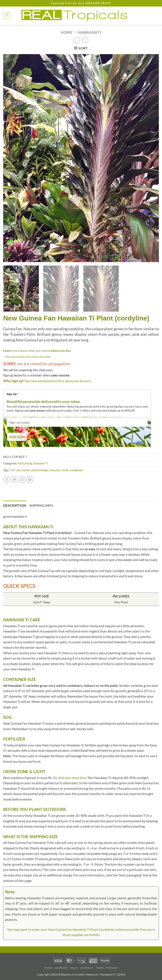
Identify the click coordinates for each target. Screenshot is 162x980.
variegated (76, 470)
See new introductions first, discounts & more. (58, 381)
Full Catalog (25, 463)
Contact (87, 968)
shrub (65, 470)
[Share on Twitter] (15, 480)
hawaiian (55, 470)
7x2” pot (15, 470)
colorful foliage (40, 470)
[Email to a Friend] (22, 480)
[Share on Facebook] (7, 480)
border (26, 470)
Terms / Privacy (107, 968)
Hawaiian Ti (89, 32)
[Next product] (77, 40)
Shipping (61, 968)
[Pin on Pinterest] (30, 480)
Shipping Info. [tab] (41, 505)
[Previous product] (85, 40)
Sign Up (13, 394)
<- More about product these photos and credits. (27, 357)
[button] (7, 16)
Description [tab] (15, 505)
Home (67, 32)
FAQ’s (74, 968)
